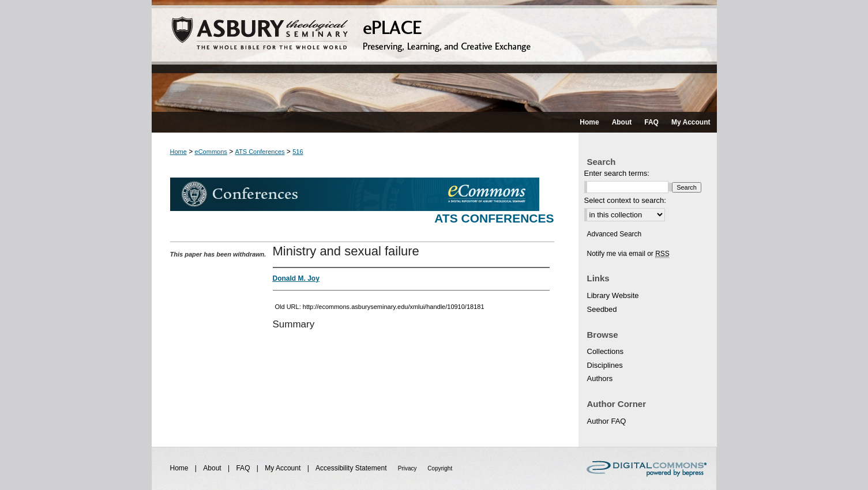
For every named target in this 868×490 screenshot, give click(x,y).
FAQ (244, 468)
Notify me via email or (628, 254)
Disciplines (605, 365)
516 (298, 152)
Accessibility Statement (352, 468)
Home (179, 152)
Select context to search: (625, 200)
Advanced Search (615, 234)
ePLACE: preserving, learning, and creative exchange (434, 56)
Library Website (613, 295)
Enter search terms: (617, 173)
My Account (283, 468)
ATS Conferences (260, 152)
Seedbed (602, 309)
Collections (606, 351)
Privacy (408, 468)
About (213, 468)
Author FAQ (607, 421)
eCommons (211, 152)
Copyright (440, 468)
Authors (600, 378)
